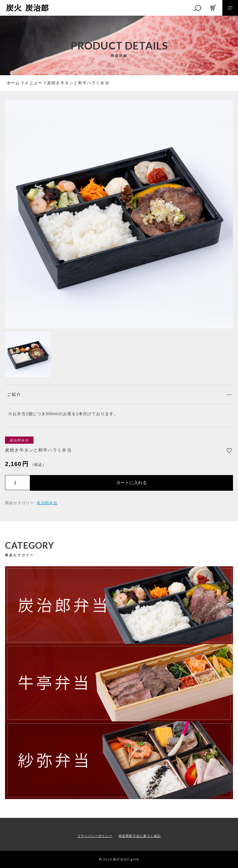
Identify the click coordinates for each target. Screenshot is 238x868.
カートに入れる (132, 483)
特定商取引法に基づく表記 (140, 836)
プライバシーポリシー (95, 836)
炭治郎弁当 (47, 503)
